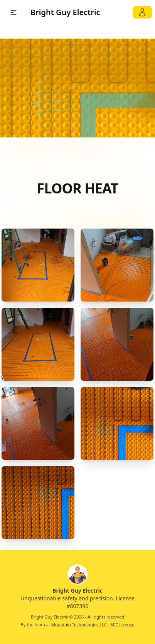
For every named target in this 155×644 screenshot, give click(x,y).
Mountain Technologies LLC (79, 625)
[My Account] (142, 12)
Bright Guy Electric (65, 12)
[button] (13, 12)
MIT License (122, 625)
